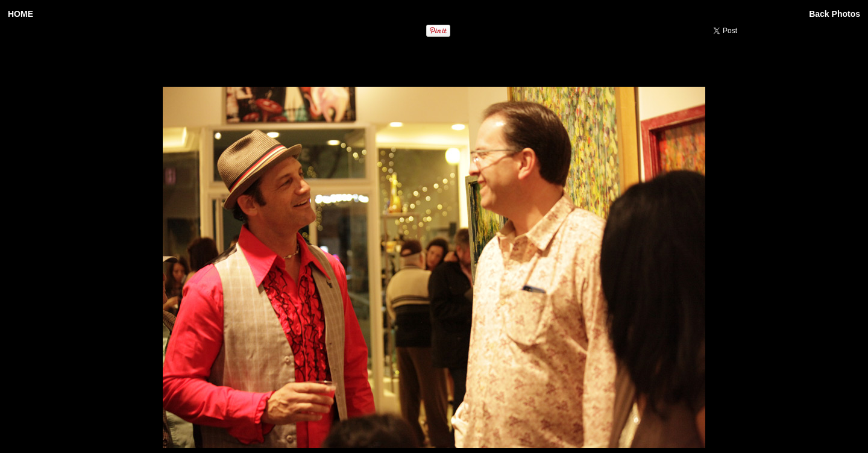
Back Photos (835, 14)
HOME (20, 14)
